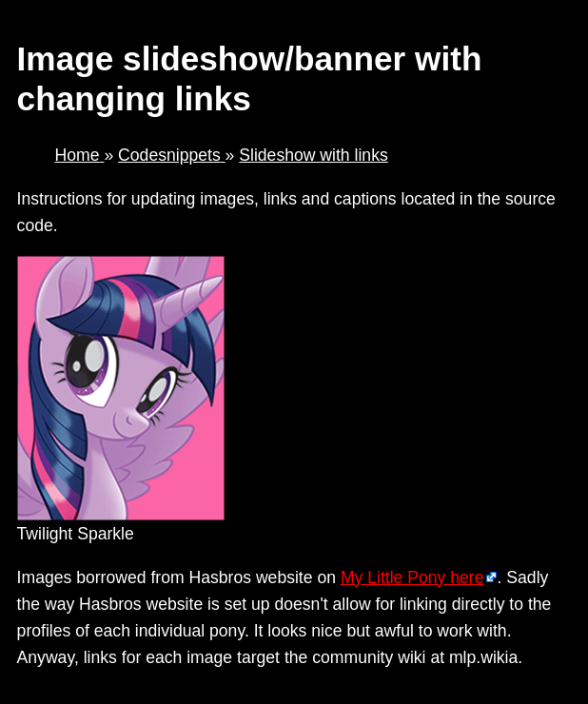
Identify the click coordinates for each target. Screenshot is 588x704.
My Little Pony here (412, 577)
